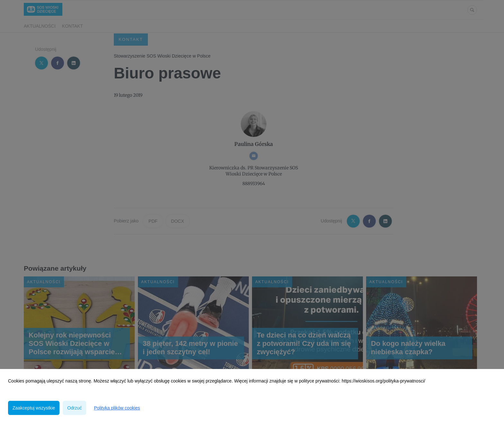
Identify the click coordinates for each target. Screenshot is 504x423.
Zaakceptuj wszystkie (34, 408)
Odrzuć (74, 408)
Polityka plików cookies (117, 408)
